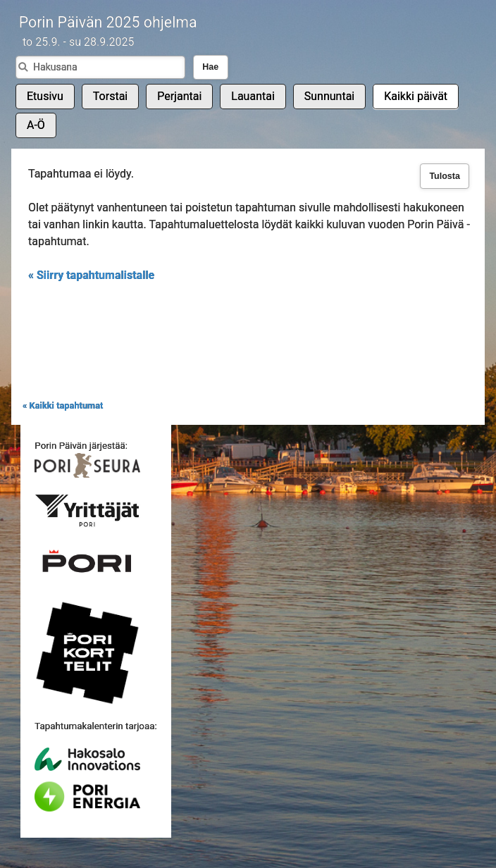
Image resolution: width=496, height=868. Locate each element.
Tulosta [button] (445, 176)
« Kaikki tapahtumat (63, 405)
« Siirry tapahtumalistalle (91, 275)
